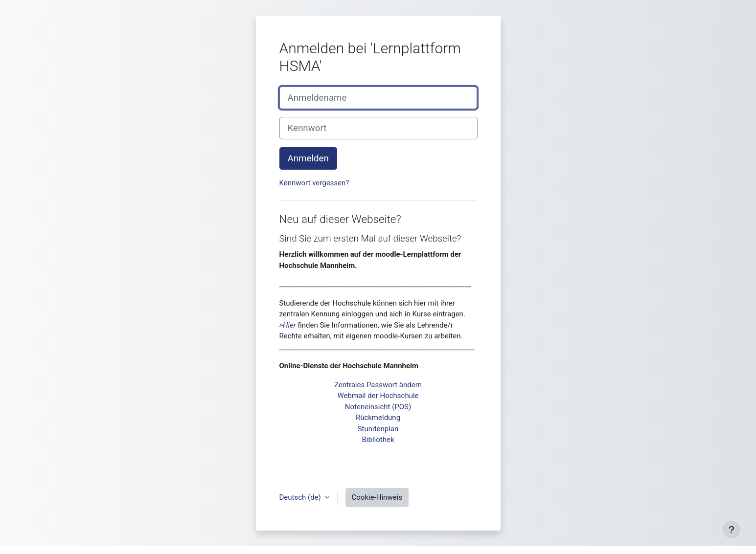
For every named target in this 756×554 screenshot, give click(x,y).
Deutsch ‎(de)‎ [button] (301, 497)
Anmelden (308, 158)
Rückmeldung (378, 418)
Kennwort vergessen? (314, 183)
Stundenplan (378, 429)
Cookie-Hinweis (377, 497)
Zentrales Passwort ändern (378, 385)
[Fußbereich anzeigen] (732, 530)
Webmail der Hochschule (378, 396)
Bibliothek (378, 440)
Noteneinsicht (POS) (378, 407)
